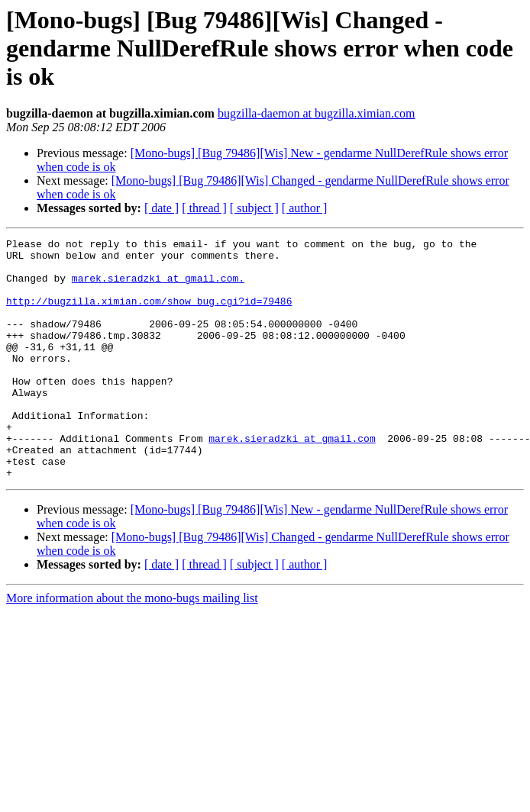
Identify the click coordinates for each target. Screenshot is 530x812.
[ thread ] (204, 208)
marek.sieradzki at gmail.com (292, 479)
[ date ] (162, 208)
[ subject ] (254, 208)
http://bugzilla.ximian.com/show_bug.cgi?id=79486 (149, 314)
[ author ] (305, 208)
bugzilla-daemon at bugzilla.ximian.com (317, 113)
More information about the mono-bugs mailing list (132, 646)
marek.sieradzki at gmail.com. (158, 287)
